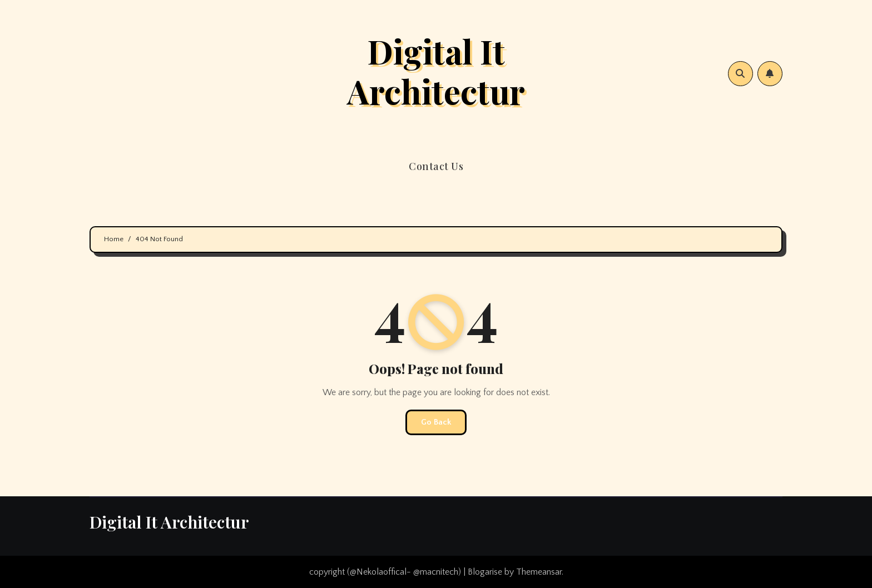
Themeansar (539, 572)
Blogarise (485, 572)
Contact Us (436, 166)
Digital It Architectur (436, 71)
